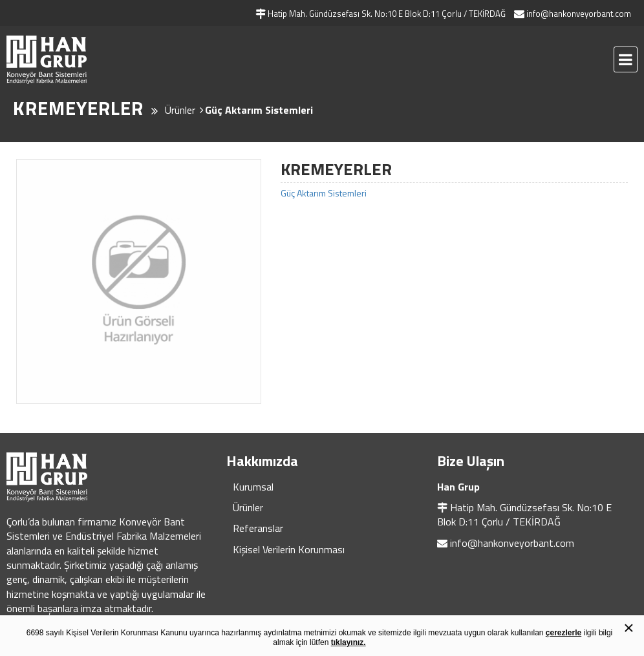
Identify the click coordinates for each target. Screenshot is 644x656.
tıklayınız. (349, 642)
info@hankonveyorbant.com (512, 543)
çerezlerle (563, 633)
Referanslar (258, 528)
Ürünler (248, 507)
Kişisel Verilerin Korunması (289, 549)
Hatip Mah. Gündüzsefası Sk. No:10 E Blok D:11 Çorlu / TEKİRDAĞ (524, 514)
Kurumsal (253, 487)
